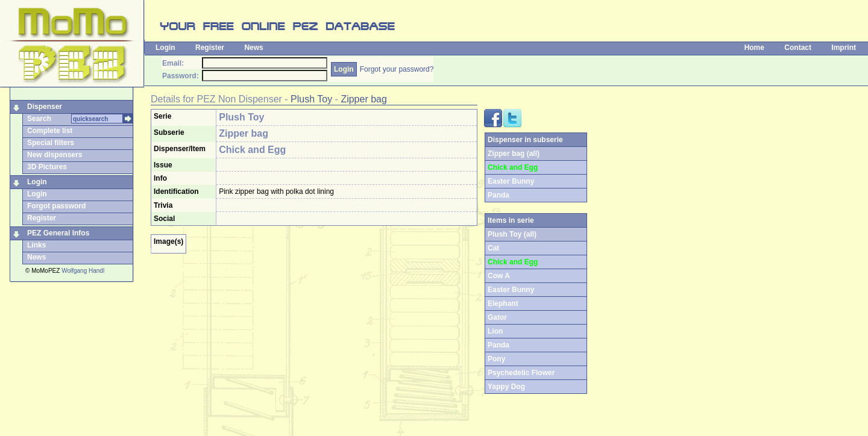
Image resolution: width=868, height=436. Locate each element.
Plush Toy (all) (512, 234)
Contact (798, 48)
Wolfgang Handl (83, 271)
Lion (495, 331)
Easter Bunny (511, 181)
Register (210, 48)
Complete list (50, 131)
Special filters (51, 143)
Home (754, 48)
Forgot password (56, 206)
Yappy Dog (506, 387)
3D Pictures (47, 167)
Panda (498, 195)
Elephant (503, 304)
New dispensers (55, 155)
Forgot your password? (397, 69)
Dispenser (45, 107)
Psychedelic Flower (521, 373)
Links (36, 245)
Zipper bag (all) (514, 154)
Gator (497, 317)
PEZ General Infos (58, 233)
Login (165, 48)
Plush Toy (311, 99)
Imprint (844, 48)
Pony (496, 359)
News (253, 48)
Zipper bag (364, 99)
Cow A (499, 276)
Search (39, 119)
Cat (493, 248)
